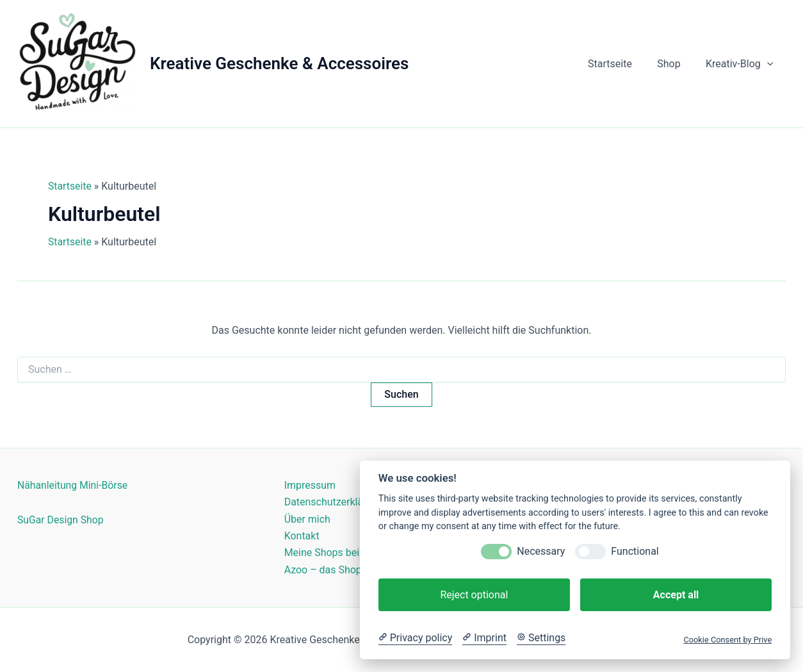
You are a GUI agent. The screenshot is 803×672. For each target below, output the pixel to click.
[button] (769, 64)
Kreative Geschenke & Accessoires (279, 63)
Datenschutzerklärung (334, 502)
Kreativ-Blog (742, 64)
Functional (635, 551)
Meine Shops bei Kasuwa (341, 553)
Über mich (307, 519)
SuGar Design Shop (61, 520)
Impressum (310, 485)
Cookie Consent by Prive (727, 640)
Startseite (621, 64)
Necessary (541, 551)
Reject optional (474, 595)
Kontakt (302, 536)
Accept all (676, 595)
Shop (676, 64)
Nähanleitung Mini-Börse (73, 485)
